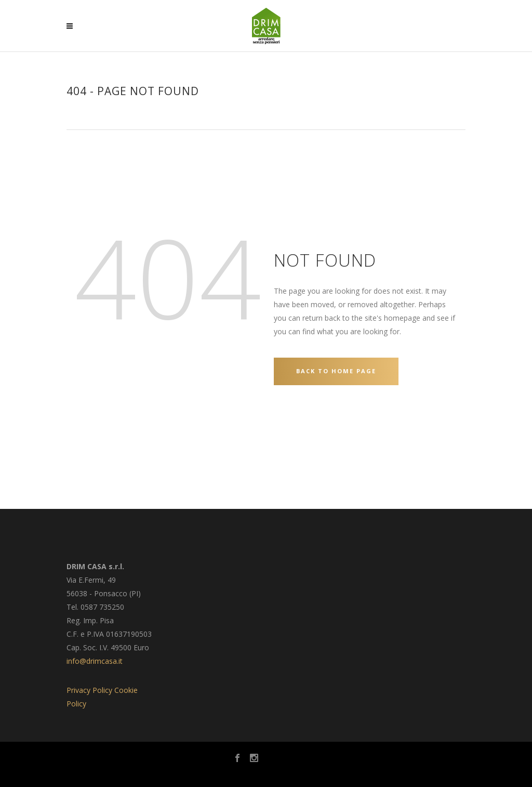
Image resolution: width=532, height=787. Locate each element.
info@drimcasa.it (95, 661)
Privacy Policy (89, 690)
